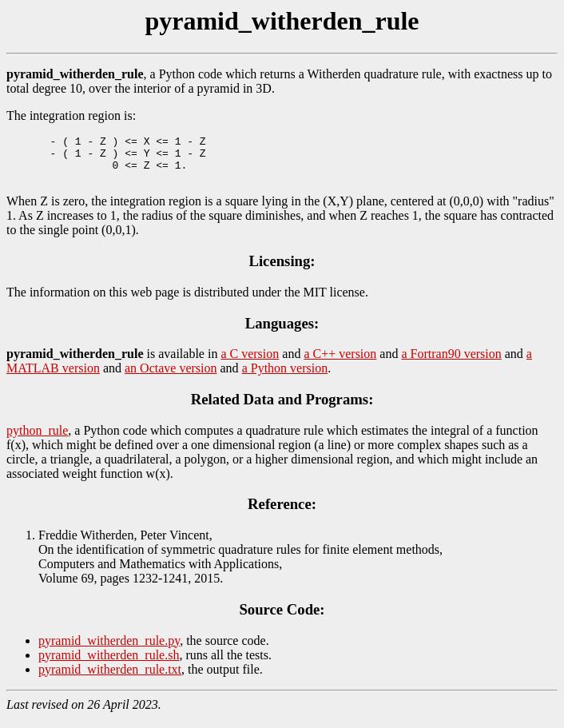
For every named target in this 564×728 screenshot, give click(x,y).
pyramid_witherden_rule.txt (110, 679)
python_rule (37, 440)
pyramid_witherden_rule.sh (109, 664)
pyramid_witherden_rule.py (109, 650)
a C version (250, 363)
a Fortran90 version (451, 363)
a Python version (285, 378)
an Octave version (171, 378)
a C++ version (340, 363)
